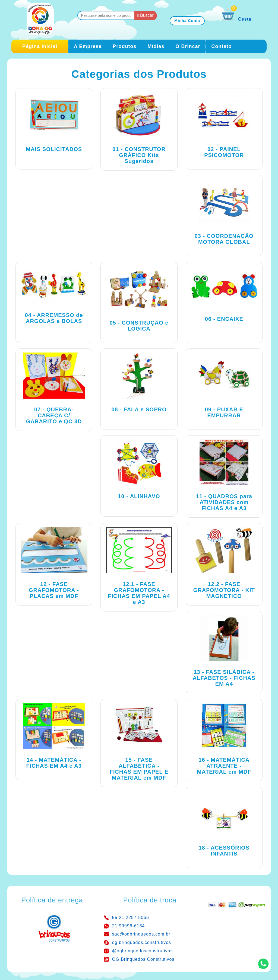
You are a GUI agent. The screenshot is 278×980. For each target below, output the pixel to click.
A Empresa (88, 46)
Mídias (156, 46)
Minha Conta (187, 21)
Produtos (124, 46)
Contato (221, 46)
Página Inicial (40, 46)
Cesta (236, 19)
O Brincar (188, 46)
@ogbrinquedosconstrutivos (143, 951)
